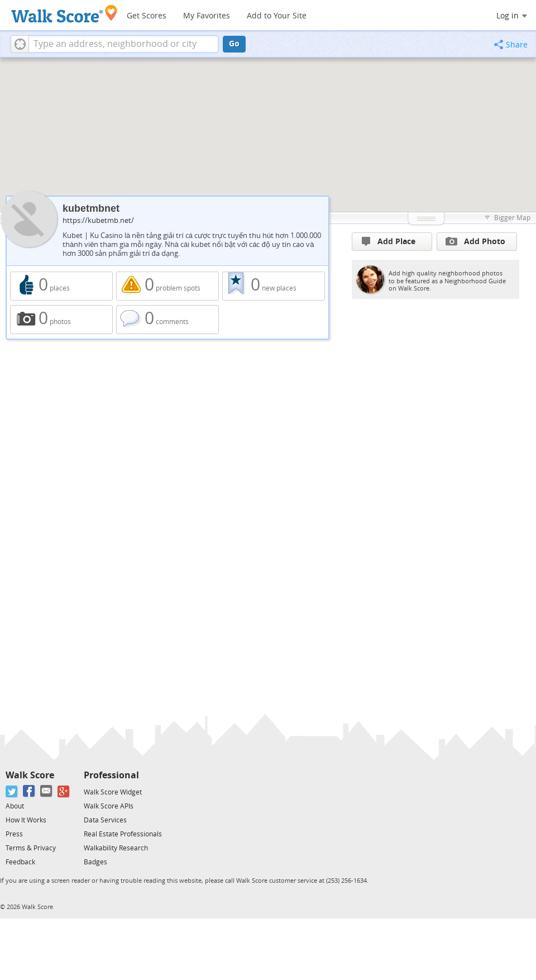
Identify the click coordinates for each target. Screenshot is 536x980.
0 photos (61, 320)
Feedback (20, 862)
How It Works (26, 820)
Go (234, 44)
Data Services (105, 820)
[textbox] (124, 44)
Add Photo (475, 241)
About (15, 806)
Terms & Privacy (31, 848)
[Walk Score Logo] (64, 14)
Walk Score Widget (113, 792)
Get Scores (147, 16)
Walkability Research (116, 848)
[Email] (47, 791)
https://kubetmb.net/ (98, 220)
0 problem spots (167, 286)
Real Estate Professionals (123, 834)
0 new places (274, 286)
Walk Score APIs (109, 806)
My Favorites (207, 16)
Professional (111, 775)
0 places (61, 286)
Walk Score (30, 775)
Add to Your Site (277, 16)
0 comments (167, 320)
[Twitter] (12, 791)
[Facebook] (29, 791)
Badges (95, 862)
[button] (20, 44)
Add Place (389, 242)
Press (14, 834)
